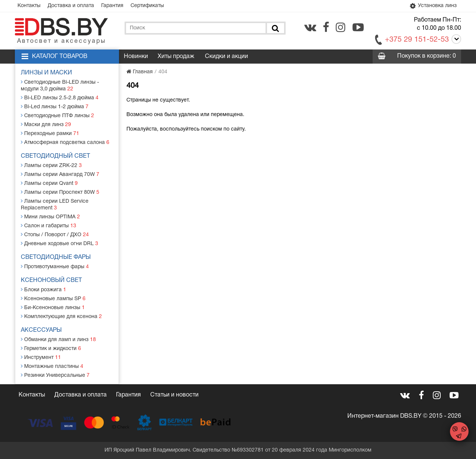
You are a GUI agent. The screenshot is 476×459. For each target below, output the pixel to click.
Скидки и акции (226, 57)
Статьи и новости (174, 395)
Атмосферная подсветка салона (65, 142)
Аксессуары (41, 330)
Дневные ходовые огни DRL (59, 243)
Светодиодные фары (56, 257)
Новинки (136, 57)
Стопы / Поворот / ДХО (55, 235)
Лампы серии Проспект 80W (60, 192)
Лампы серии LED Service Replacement (55, 204)
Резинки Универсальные (55, 375)
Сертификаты (147, 6)
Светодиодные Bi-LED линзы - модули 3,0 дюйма (60, 85)
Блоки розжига (44, 290)
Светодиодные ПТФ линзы (57, 115)
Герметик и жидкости (51, 348)
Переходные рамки (50, 133)
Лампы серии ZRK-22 (51, 165)
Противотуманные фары (55, 267)
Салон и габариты (49, 226)
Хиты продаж (176, 57)
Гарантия (112, 6)
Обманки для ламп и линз (58, 339)
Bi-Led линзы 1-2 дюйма (55, 107)
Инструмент (41, 357)
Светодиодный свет (55, 156)
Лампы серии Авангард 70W (60, 174)
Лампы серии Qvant (49, 183)
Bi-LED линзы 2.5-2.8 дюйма (60, 98)
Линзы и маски (46, 73)
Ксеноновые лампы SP (53, 298)
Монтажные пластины (52, 366)
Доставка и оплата (71, 6)
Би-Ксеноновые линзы (53, 307)
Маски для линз (46, 124)
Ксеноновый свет (51, 280)
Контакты (29, 6)
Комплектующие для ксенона (61, 316)
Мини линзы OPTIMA (50, 217)
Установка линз (432, 6)
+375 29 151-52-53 (417, 40)
